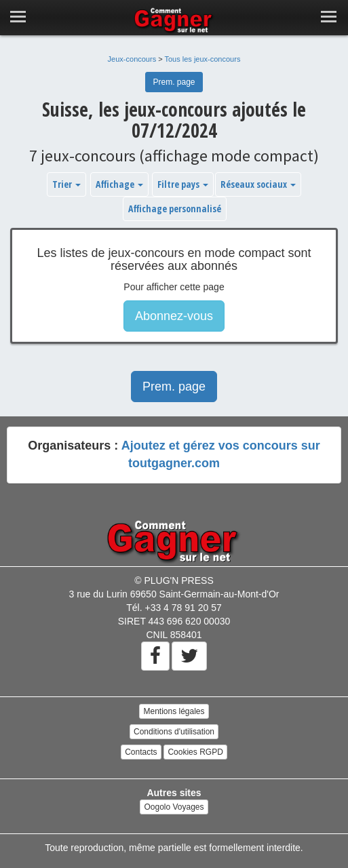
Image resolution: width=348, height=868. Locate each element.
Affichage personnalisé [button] (175, 209)
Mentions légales (174, 711)
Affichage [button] (119, 184)
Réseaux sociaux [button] (258, 184)
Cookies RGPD (195, 752)
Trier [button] (66, 184)
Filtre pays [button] (183, 184)
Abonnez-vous (174, 316)
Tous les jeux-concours (203, 59)
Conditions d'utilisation (174, 732)
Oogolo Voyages (174, 807)
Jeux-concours (132, 59)
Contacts (141, 752)
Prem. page (174, 82)
